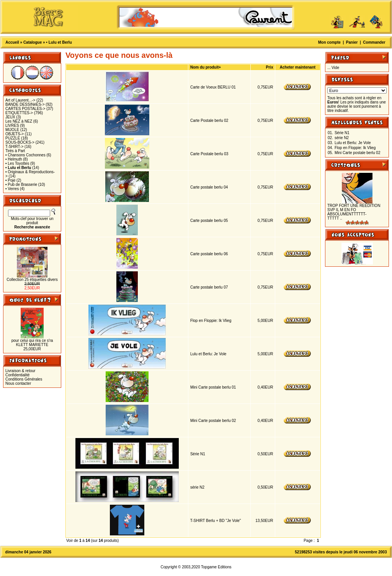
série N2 (197, 487)
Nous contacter (18, 383)
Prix (270, 67)
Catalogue (33, 42)
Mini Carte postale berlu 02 (213, 421)
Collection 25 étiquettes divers (32, 280)
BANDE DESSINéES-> (25, 104)
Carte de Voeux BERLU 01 (213, 87)
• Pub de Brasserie (21, 185)
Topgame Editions (216, 567)
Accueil (12, 42)
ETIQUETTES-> (19, 113)
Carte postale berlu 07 (209, 287)
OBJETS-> (15, 134)
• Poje (10, 180)
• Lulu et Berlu (59, 42)
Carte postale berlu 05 (209, 221)
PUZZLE (13, 138)
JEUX (10, 117)
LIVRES (12, 126)
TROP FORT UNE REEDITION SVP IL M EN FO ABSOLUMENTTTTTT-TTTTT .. (354, 212)
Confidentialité (17, 375)
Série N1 (198, 454)
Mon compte (329, 42)
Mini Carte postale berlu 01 (213, 387)
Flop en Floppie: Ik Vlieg (211, 321)
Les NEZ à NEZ (19, 121)
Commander (374, 42)
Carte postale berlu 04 (209, 187)
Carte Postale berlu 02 (209, 121)
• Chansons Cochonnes (25, 155)
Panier (352, 42)
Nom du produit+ (206, 67)
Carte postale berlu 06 (209, 254)
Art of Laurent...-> (20, 100)
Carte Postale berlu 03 (209, 154)
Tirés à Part (15, 151)
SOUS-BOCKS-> (20, 142)
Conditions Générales (24, 379)
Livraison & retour (20, 371)
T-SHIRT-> (14, 147)
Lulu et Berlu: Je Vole (208, 354)
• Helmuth (14, 159)
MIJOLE (12, 130)
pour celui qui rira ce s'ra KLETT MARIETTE (32, 343)
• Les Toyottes (17, 163)
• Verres (12, 189)
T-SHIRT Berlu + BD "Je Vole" (216, 521)
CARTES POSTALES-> (25, 109)
